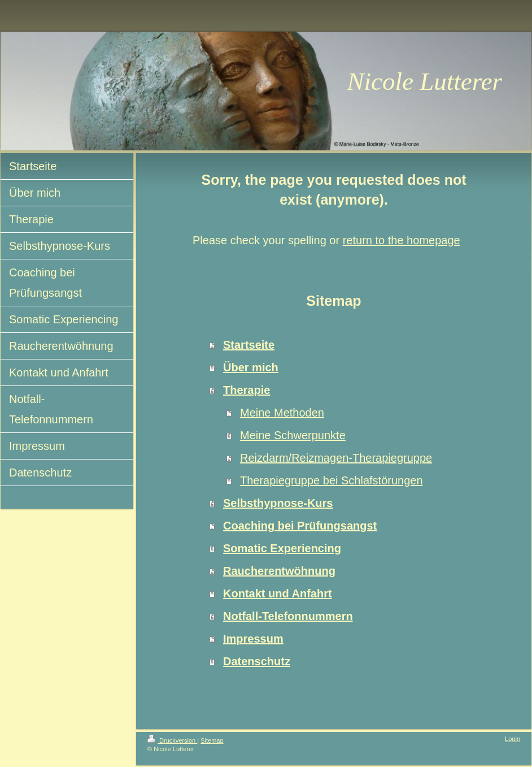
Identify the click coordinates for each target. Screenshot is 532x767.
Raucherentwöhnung (279, 571)
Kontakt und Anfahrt (278, 593)
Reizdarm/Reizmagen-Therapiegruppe (336, 458)
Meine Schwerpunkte (293, 435)
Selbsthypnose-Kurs (278, 503)
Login (513, 739)
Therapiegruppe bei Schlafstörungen (332, 480)
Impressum (253, 639)
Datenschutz (257, 661)
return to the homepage (402, 240)
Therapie (247, 390)
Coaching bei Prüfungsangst (300, 526)
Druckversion (172, 740)
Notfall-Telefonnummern (288, 616)
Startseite (249, 345)
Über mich (251, 367)
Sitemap (212, 740)
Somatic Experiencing (282, 548)
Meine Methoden (282, 413)
